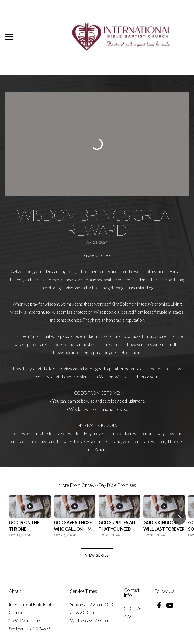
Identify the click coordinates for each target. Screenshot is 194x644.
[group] (30, 517)
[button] (179, 518)
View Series (97, 555)
